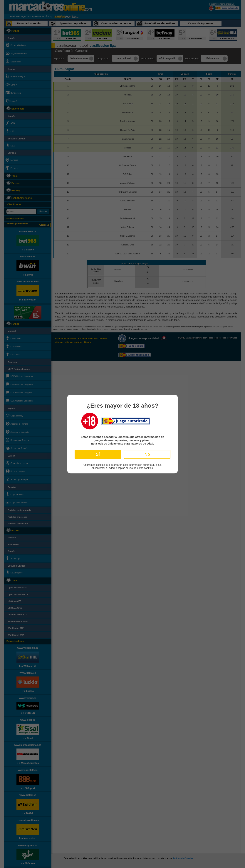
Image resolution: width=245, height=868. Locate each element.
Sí (98, 454)
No (147, 454)
